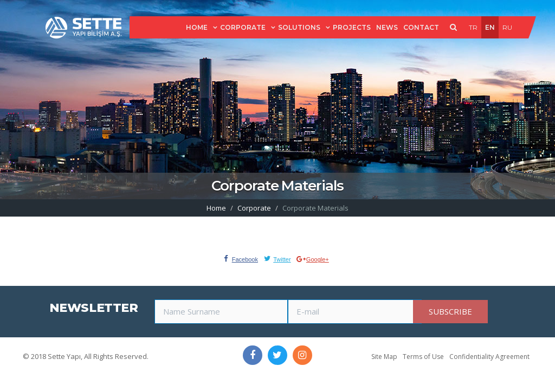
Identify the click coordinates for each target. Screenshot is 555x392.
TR (473, 27)
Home (216, 208)
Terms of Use (423, 357)
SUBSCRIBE (450, 311)
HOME (197, 27)
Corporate (254, 208)
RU (507, 27)
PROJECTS (352, 27)
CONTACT (421, 27)
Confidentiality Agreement (489, 357)
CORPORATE (243, 27)
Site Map (384, 357)
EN (490, 27)
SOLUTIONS (299, 27)
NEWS (387, 27)
